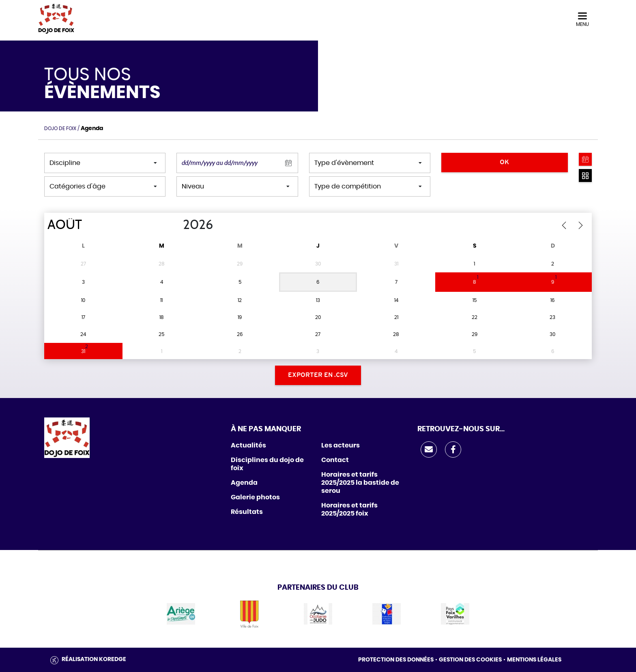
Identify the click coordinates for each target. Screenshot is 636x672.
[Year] (176, 225)
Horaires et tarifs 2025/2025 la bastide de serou (360, 483)
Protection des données (396, 660)
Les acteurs (341, 445)
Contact (335, 460)
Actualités (248, 445)
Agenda (244, 483)
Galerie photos (255, 497)
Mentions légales (534, 660)
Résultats (247, 512)
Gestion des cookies (470, 660)
